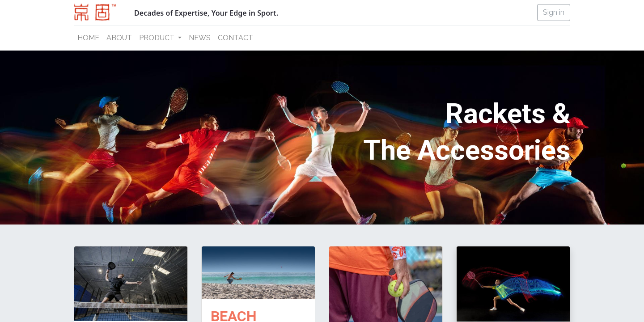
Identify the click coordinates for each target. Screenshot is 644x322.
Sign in (554, 12)
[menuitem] (88, 38)
